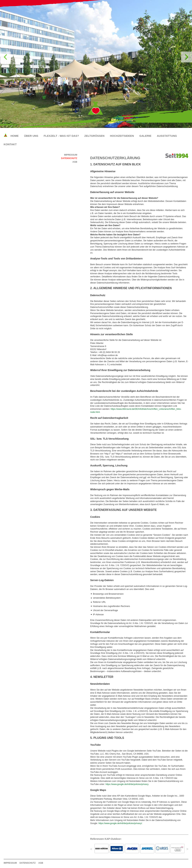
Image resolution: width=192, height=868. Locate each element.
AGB (75, 162)
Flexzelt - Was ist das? (61, 136)
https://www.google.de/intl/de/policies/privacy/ (120, 823)
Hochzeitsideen (122, 136)
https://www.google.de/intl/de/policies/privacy (127, 784)
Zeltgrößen (94, 136)
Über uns (31, 136)
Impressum (71, 155)
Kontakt (10, 144)
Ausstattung (167, 136)
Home (15, 136)
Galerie (145, 136)
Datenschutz (69, 158)
